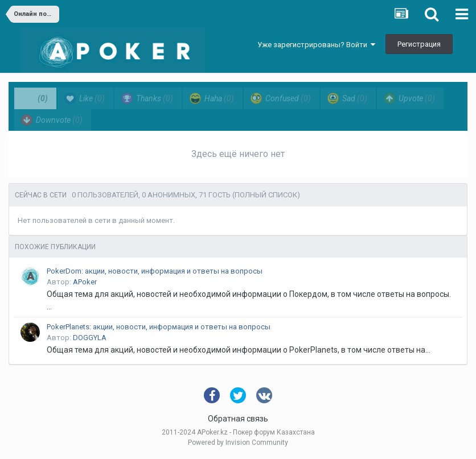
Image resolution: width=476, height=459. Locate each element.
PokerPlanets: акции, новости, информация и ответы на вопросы (159, 327)
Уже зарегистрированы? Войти (316, 45)
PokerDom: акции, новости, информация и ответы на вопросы (155, 271)
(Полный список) (266, 195)
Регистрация (419, 44)
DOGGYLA (90, 338)
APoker (85, 282)
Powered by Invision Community (238, 443)
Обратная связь (238, 419)
